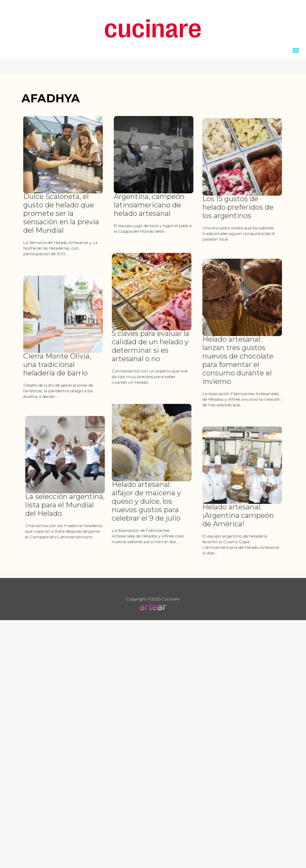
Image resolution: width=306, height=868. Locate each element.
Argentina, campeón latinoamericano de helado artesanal (152, 205)
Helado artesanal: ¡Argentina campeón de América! (232, 541)
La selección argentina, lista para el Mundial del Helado (78, 517)
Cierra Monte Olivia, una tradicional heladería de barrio (57, 378)
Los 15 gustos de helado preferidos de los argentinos (231, 222)
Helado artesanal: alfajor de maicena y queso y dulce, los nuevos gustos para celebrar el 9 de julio (136, 515)
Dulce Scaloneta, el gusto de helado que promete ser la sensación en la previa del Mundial (61, 213)
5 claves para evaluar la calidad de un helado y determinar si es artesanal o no (140, 347)
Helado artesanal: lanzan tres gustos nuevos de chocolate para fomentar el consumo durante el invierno (231, 374)
